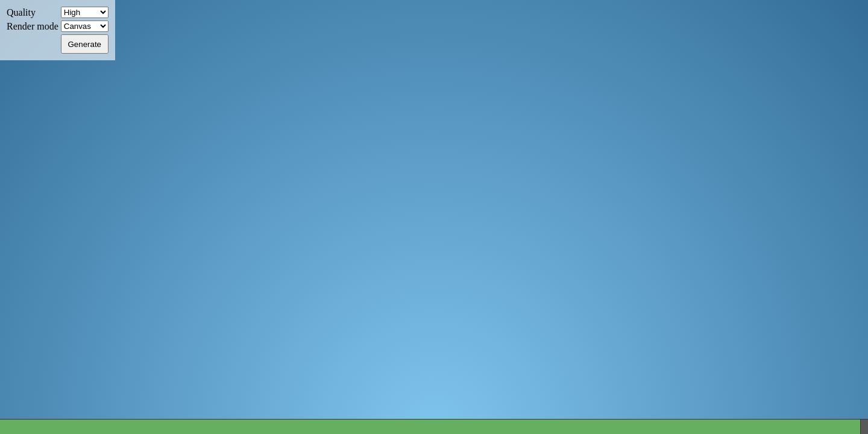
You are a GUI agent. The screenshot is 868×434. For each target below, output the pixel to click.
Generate (84, 44)
